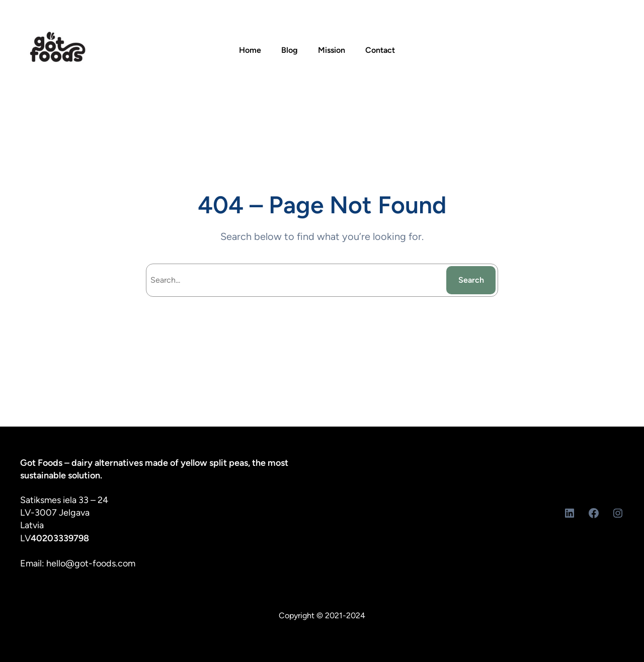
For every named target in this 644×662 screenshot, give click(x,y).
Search (471, 280)
